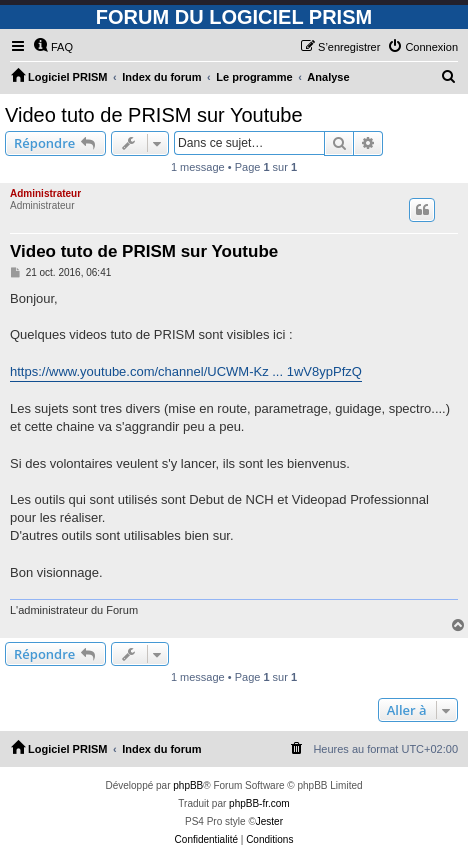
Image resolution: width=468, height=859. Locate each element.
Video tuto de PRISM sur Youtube (154, 115)
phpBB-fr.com (259, 803)
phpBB (188, 785)
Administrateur (45, 193)
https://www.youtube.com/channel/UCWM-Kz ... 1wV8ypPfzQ (186, 371)
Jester (269, 821)
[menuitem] (53, 47)
